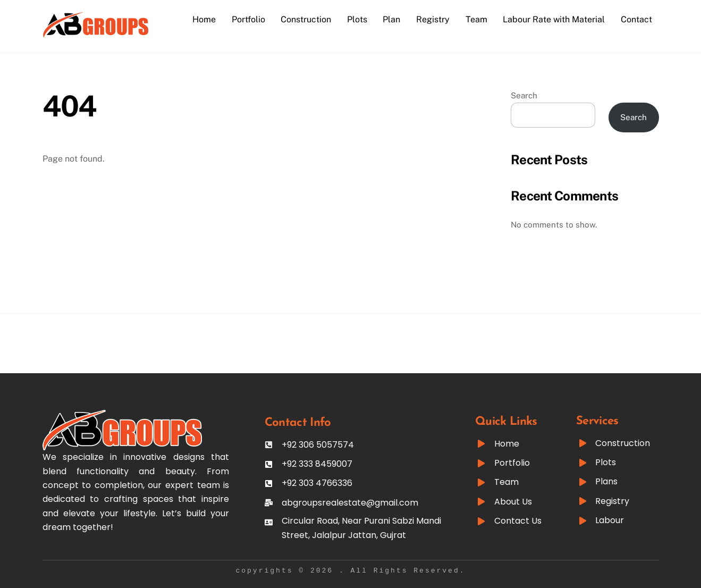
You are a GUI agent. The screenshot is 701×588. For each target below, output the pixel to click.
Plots (357, 19)
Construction (306, 19)
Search (524, 95)
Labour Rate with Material (554, 19)
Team (476, 19)
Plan (391, 19)
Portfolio (248, 19)
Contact (636, 19)
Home (204, 19)
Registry (433, 19)
